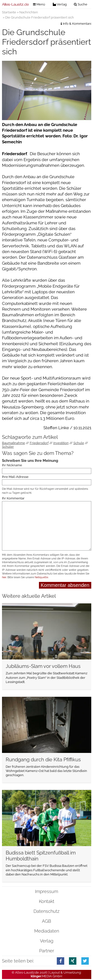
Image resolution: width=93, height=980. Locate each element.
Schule (79, 443)
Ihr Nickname (12, 465)
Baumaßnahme (14, 443)
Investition (61, 443)
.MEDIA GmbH (46, 976)
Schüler (8, 447)
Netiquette (41, 577)
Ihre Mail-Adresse (15, 477)
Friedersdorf (39, 443)
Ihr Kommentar (13, 498)
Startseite (9, 12)
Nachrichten (29, 12)
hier (4, 577)
